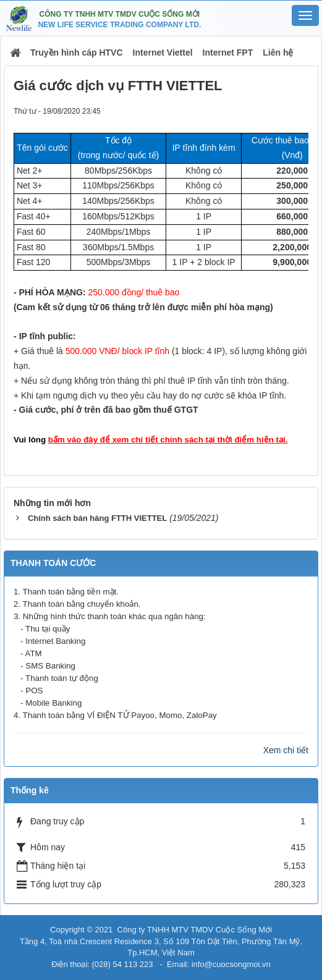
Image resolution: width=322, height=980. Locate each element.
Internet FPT (228, 53)
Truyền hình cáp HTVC (77, 53)
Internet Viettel (163, 53)
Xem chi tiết (286, 750)
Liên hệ (278, 53)
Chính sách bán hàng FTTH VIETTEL (97, 518)
